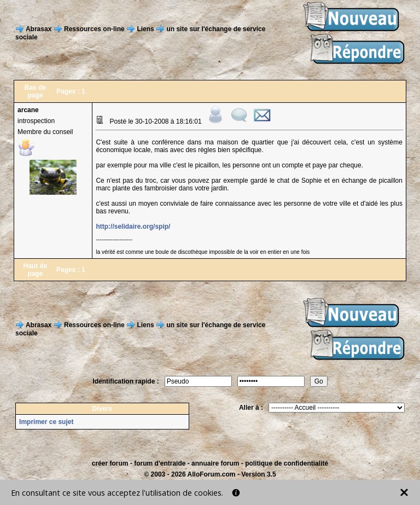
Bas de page (35, 91)
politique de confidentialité (287, 463)
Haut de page (36, 270)
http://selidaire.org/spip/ (133, 227)
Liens (145, 28)
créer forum (110, 463)
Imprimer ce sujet (46, 422)
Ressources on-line (94, 28)
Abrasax (39, 28)
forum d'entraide (160, 463)
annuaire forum (215, 463)
